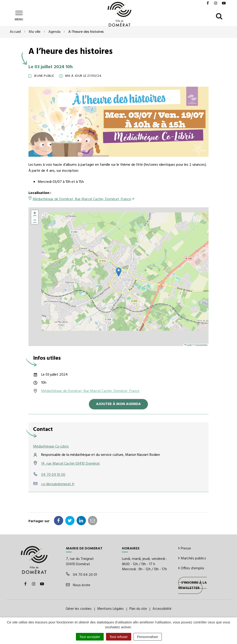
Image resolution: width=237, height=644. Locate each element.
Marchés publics (192, 558)
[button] (119, 272)
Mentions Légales (111, 609)
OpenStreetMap (201, 345)
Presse (185, 549)
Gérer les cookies (79, 609)
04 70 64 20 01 (81, 575)
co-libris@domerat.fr (58, 484)
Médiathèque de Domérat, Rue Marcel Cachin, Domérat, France (82, 199)
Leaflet (188, 345)
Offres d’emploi (191, 568)
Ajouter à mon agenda (118, 404)
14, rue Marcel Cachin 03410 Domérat (71, 464)
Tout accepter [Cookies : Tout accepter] (90, 637)
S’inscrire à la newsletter (192, 585)
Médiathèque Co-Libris (51, 447)
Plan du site (138, 609)
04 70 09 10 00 (53, 475)
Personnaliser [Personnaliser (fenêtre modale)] (148, 637)
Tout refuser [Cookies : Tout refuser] (119, 637)
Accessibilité (162, 609)
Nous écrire (78, 585)
